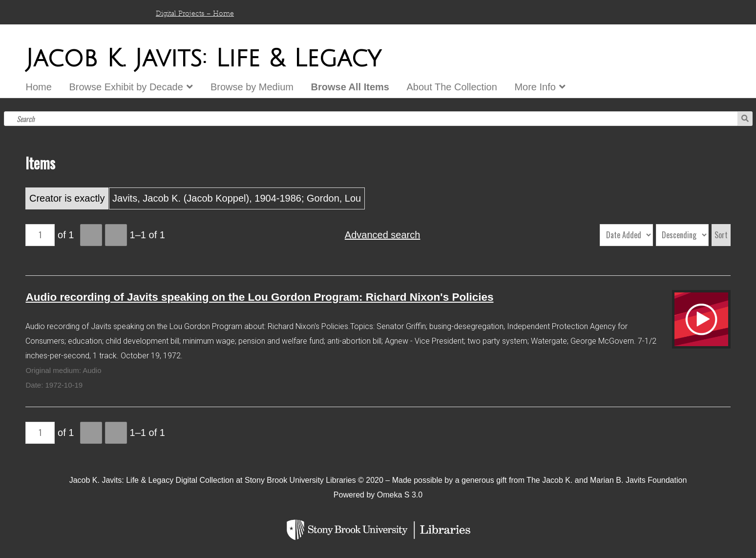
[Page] (40, 235)
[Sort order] (682, 235)
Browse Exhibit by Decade (126, 87)
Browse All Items (350, 87)
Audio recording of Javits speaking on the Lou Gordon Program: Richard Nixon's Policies (259, 297)
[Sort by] (626, 235)
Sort (721, 235)
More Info (535, 87)
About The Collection (452, 87)
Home (38, 87)
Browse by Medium (252, 87)
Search (745, 119)
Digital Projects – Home (195, 13)
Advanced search (383, 235)
